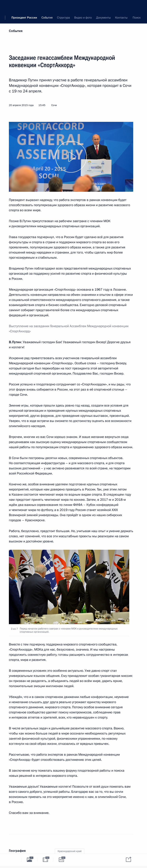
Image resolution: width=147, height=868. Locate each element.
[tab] (13, 860)
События (16, 31)
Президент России (24, 6)
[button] (7, 6)
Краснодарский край (70, 851)
